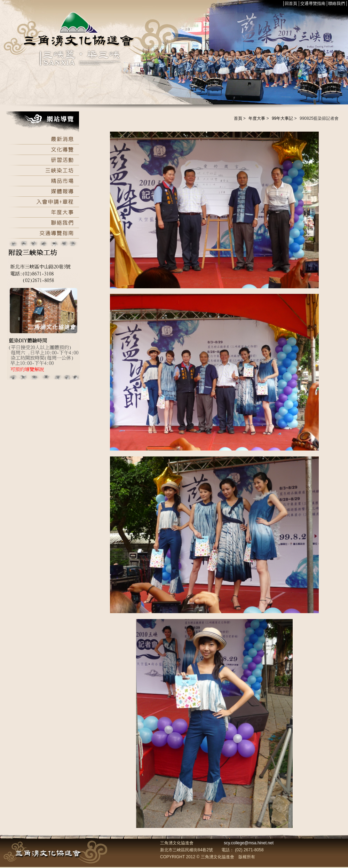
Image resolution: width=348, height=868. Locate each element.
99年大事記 (282, 118)
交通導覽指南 (313, 3)
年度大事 (257, 118)
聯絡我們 (337, 3)
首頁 (238, 118)
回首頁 (291, 3)
